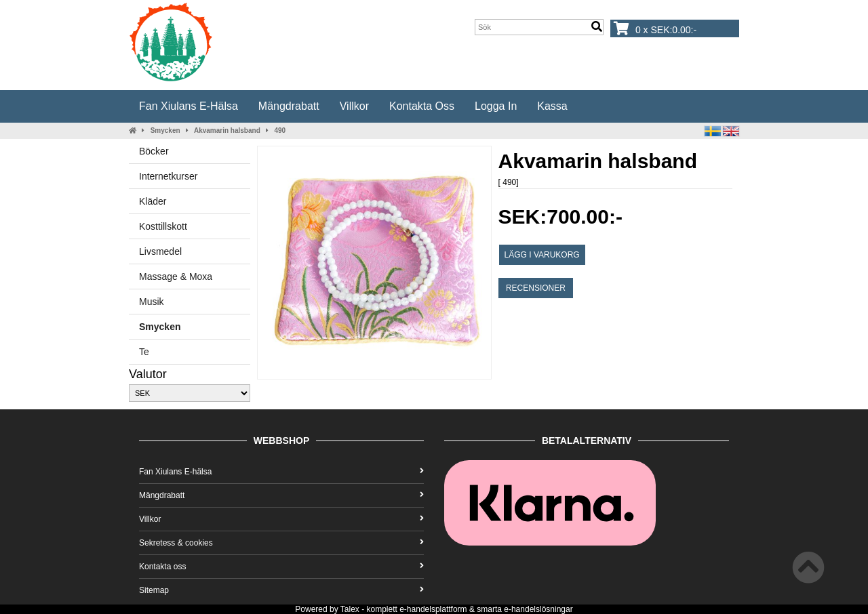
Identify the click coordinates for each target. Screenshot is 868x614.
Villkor (354, 106)
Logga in (496, 106)
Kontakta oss (422, 106)
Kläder (153, 201)
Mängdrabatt (289, 106)
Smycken (165, 130)
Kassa (552, 106)
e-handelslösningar (538, 609)
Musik (152, 302)
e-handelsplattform (433, 609)
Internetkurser (168, 176)
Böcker (154, 151)
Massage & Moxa (176, 277)
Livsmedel (160, 251)
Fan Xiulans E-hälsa (189, 106)
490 (280, 130)
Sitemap (281, 590)
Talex (350, 609)
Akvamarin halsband (227, 130)
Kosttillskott (163, 226)
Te (144, 352)
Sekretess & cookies (281, 543)
